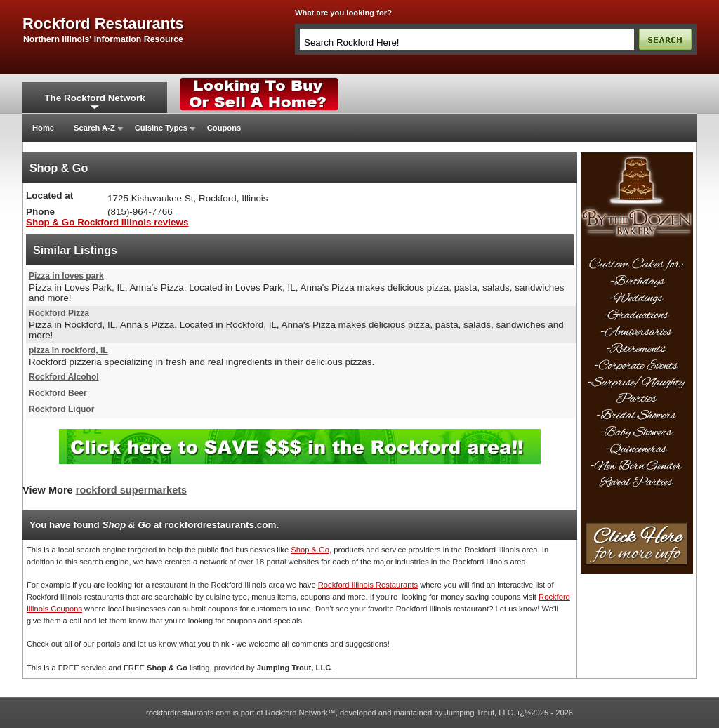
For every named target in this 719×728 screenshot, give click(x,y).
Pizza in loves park (66, 276)
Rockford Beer (58, 393)
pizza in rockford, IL (68, 350)
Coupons (224, 128)
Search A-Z (94, 128)
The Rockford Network (94, 98)
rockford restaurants (103, 24)
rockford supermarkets (131, 490)
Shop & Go (310, 550)
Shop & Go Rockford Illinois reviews (107, 222)
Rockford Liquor (61, 409)
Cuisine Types (161, 128)
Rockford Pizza (59, 313)
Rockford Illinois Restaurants (368, 585)
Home (43, 128)
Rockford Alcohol (64, 377)
